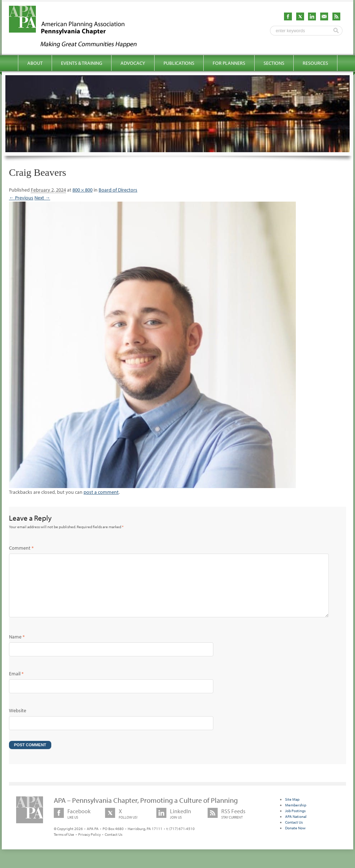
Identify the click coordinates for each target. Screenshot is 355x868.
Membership (296, 816)
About (35, 63)
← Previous (21, 198)
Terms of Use (64, 846)
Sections (274, 63)
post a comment (101, 492)
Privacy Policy (89, 846)
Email (16, 685)
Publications (179, 63)
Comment (21, 548)
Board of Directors (118, 190)
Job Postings (295, 822)
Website (18, 722)
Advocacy (133, 63)
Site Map (292, 811)
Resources (315, 63)
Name (17, 648)
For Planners (229, 63)
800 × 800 (82, 190)
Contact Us (113, 846)
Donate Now (295, 839)
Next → (42, 198)
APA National (296, 828)
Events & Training (82, 63)
